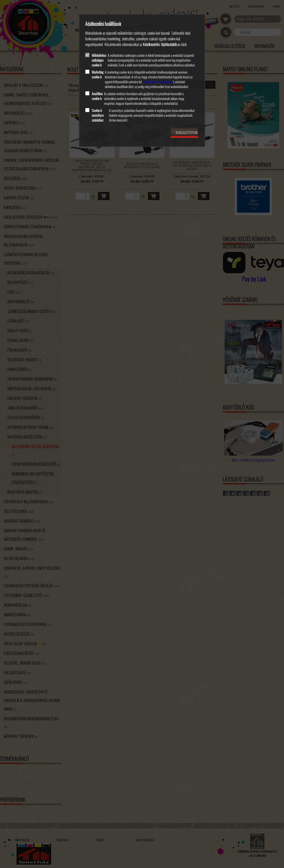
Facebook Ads (165, 82)
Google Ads (149, 82)
